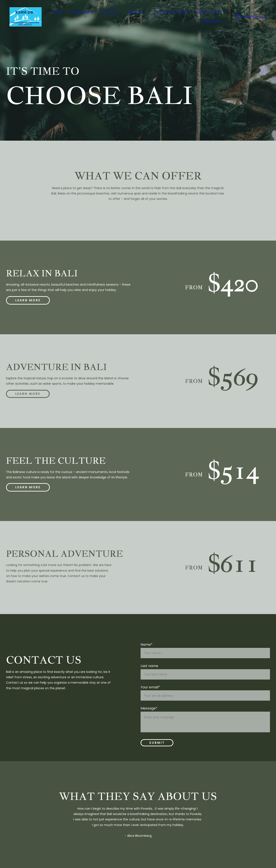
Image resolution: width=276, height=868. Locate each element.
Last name (149, 666)
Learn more (28, 394)
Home (58, 12)
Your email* (150, 687)
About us (136, 12)
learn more (28, 300)
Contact (111, 12)
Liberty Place (208, 12)
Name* (147, 645)
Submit (157, 743)
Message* (149, 708)
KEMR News (211, 21)
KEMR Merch (83, 12)
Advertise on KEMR (171, 12)
